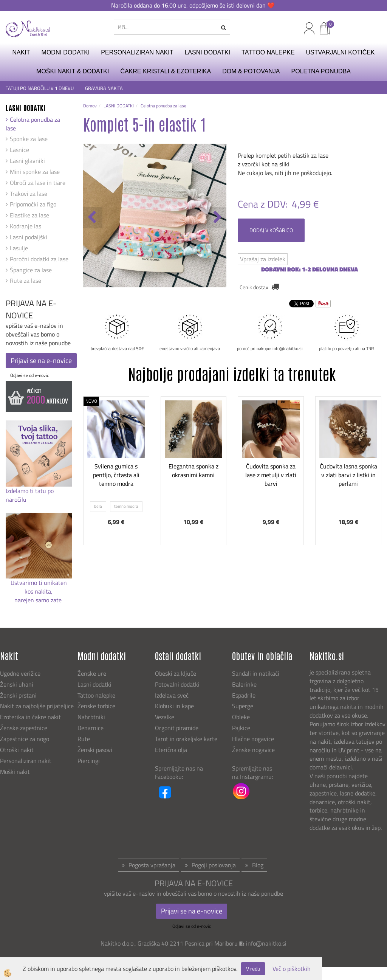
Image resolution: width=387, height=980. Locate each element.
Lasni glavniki (27, 161)
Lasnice (19, 150)
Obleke (241, 717)
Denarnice (91, 728)
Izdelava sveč (172, 695)
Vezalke (165, 717)
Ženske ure (93, 673)
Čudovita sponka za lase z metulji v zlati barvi (271, 475)
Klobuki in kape (174, 706)
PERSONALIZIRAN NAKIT (137, 52)
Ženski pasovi (96, 750)
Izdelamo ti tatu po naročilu (30, 495)
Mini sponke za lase (35, 172)
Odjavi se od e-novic (29, 375)
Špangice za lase (31, 270)
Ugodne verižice (20, 673)
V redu (253, 968)
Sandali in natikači (256, 673)
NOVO (91, 401)
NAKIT (21, 52)
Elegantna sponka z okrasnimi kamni (193, 471)
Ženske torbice (96, 706)
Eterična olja (171, 750)
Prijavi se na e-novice (41, 361)
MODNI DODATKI (66, 52)
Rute (84, 739)
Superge (243, 706)
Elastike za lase (29, 215)
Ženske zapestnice (24, 728)
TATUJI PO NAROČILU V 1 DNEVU (40, 88)
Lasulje (19, 248)
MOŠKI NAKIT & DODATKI (73, 71)
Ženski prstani (19, 695)
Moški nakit (16, 772)
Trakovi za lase (29, 194)
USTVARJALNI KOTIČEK (341, 52)
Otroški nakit (17, 750)
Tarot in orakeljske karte (186, 739)
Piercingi (89, 761)
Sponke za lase (29, 139)
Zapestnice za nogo (25, 739)
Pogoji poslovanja (214, 865)
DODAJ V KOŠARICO (271, 230)
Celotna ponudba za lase (33, 124)
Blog (258, 865)
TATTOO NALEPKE (268, 52)
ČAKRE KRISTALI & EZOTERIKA (166, 71)
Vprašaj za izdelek (263, 259)
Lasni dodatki (94, 684)
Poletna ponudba (321, 71)
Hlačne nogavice (253, 739)
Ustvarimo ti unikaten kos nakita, (39, 587)
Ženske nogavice (253, 750)
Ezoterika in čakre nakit (31, 717)
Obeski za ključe (176, 673)
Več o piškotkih (292, 969)
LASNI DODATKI (207, 52)
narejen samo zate (39, 600)
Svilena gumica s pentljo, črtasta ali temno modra (116, 475)
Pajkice (241, 728)
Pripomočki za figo (33, 204)
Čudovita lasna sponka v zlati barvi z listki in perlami (348, 475)
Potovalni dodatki (177, 684)
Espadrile (244, 695)
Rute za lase (26, 281)
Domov (90, 106)
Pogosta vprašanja (152, 865)
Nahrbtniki (91, 717)
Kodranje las (26, 226)
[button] (217, 218)
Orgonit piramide (177, 728)
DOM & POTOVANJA (251, 71)
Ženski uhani (17, 684)
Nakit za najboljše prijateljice (37, 706)
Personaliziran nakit (26, 761)
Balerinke (244, 684)
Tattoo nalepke (96, 695)
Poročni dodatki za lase (39, 259)
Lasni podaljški (29, 237)
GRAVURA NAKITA (104, 88)
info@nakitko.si (266, 943)
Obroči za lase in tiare (38, 183)
